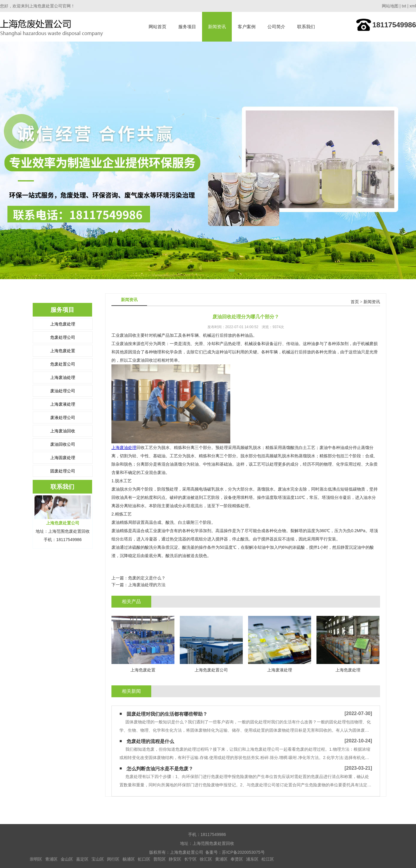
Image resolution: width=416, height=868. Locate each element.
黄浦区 (221, 859)
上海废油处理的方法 (147, 585)
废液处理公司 (63, 418)
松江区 (268, 859)
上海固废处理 (63, 458)
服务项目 (187, 27)
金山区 (67, 859)
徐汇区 (206, 859)
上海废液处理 (63, 404)
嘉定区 (82, 859)
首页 (355, 302)
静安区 (175, 859)
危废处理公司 (63, 337)
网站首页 (157, 27)
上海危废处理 (63, 324)
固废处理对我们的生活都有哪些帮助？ (167, 714)
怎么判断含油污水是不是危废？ (160, 769)
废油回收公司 (63, 444)
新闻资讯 (217, 27)
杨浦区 (129, 859)
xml (413, 6)
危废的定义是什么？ (147, 578)
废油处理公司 (63, 391)
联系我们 (306, 27)
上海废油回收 (63, 431)
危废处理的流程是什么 (150, 741)
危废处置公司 (63, 364)
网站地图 (390, 6)
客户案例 (247, 27)
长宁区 (190, 859)
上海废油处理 (63, 377)
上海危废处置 (63, 351)
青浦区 (51, 859)
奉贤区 (237, 859)
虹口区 (144, 859)
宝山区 (98, 859)
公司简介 (276, 27)
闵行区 (113, 859)
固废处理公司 (63, 471)
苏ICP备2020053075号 (243, 852)
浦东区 (252, 859)
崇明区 (36, 859)
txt (404, 6)
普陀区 (160, 859)
